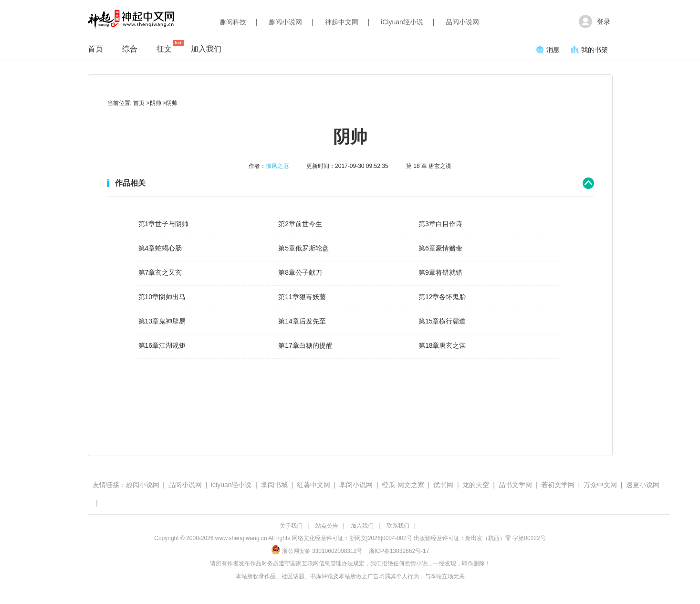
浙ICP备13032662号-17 (399, 551)
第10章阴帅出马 (162, 297)
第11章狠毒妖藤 (302, 297)
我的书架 (590, 50)
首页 (95, 49)
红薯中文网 (313, 485)
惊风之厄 (277, 166)
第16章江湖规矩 (162, 345)
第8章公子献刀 (300, 272)
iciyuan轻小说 (231, 485)
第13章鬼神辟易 (162, 321)
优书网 (443, 485)
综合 (130, 49)
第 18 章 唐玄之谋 (429, 166)
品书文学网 (515, 485)
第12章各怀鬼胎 (442, 297)
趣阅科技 (233, 22)
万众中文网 (600, 485)
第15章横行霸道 (442, 321)
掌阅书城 (274, 485)
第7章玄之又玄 (160, 272)
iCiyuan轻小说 (402, 22)
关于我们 (291, 526)
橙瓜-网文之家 (403, 485)
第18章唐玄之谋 (442, 345)
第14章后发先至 (302, 321)
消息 (548, 50)
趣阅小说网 (285, 22)
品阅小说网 (462, 22)
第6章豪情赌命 (440, 248)
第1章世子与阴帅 (164, 224)
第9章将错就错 (440, 272)
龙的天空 (476, 485)
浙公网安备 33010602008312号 (317, 551)
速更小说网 (643, 485)
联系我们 (398, 526)
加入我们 (206, 49)
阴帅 (156, 103)
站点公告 (327, 526)
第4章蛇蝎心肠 (160, 248)
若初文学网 (558, 485)
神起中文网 (342, 22)
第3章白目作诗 (440, 224)
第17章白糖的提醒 (305, 345)
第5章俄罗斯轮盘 (303, 248)
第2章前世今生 (300, 224)
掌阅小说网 (356, 485)
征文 (164, 47)
